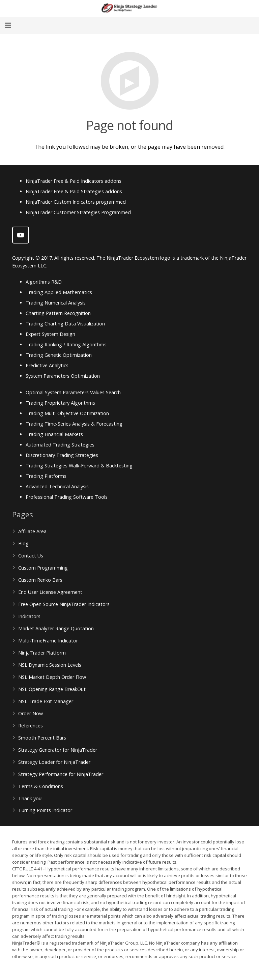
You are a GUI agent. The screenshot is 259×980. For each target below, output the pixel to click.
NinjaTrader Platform (42, 653)
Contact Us (31, 556)
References (31, 726)
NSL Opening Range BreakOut (52, 689)
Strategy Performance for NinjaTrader (61, 774)
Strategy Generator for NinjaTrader (58, 750)
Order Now (31, 713)
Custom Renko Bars (40, 580)
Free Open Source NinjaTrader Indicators (64, 604)
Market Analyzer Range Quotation (56, 628)
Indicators (29, 616)
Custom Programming (43, 568)
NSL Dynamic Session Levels (50, 665)
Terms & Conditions (41, 786)
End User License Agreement (50, 592)
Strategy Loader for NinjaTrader (54, 762)
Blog (23, 543)
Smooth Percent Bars (42, 738)
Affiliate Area (32, 531)
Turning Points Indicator (45, 810)
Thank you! (30, 798)
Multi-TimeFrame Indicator (48, 641)
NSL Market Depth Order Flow (52, 677)
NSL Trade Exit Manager (46, 701)
